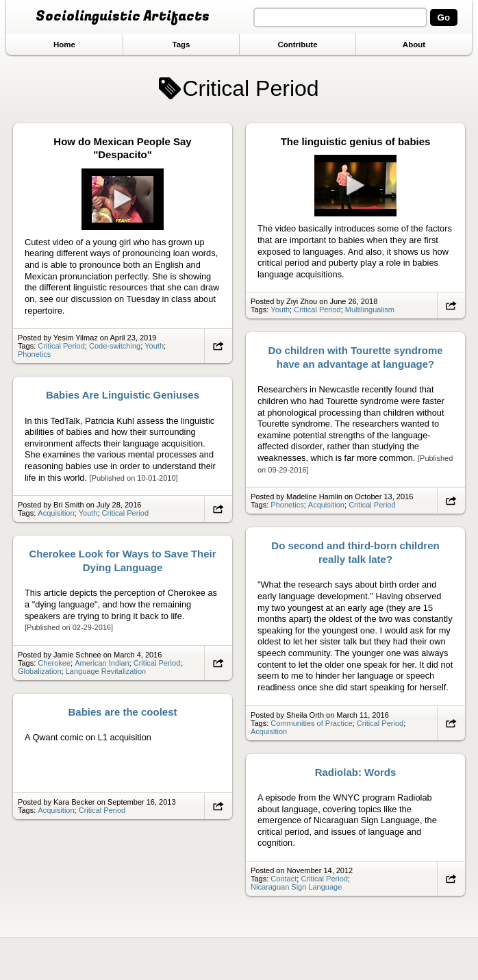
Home (64, 45)
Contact (284, 879)
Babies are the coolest (123, 712)
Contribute (297, 45)
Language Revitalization (106, 671)
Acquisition (326, 505)
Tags (181, 45)
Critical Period (61, 346)
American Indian (102, 663)
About (414, 45)
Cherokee (54, 663)
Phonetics (34, 354)
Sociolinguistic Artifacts (123, 16)
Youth (154, 346)
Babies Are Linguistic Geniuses (123, 395)
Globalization (40, 671)
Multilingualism (370, 310)
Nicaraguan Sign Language (296, 887)
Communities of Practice (311, 723)
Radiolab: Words (356, 772)
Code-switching (115, 346)
